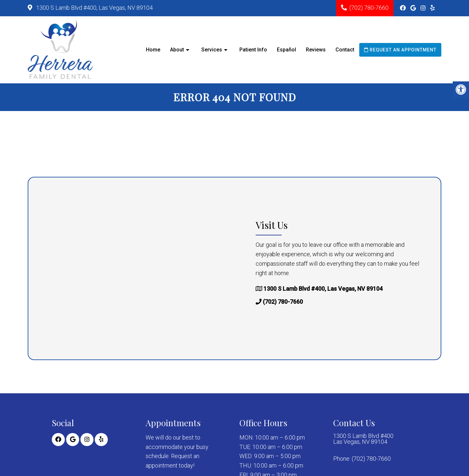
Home (153, 50)
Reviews (316, 50)
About (177, 50)
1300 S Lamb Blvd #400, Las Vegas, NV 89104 (94, 8)
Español (286, 50)
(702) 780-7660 (369, 8)
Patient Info (253, 50)
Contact (345, 50)
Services (212, 50)
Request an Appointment (400, 50)
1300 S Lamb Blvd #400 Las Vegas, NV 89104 (363, 439)
